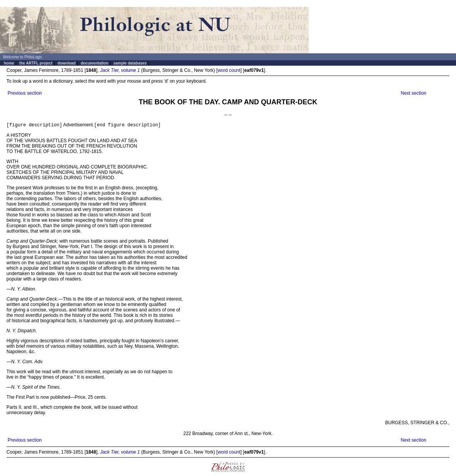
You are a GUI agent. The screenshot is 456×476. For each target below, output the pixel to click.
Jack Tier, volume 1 (120, 70)
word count (229, 70)
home (9, 63)
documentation (95, 63)
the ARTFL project (36, 63)
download (67, 63)
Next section (414, 93)
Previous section (25, 93)
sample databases (130, 63)
